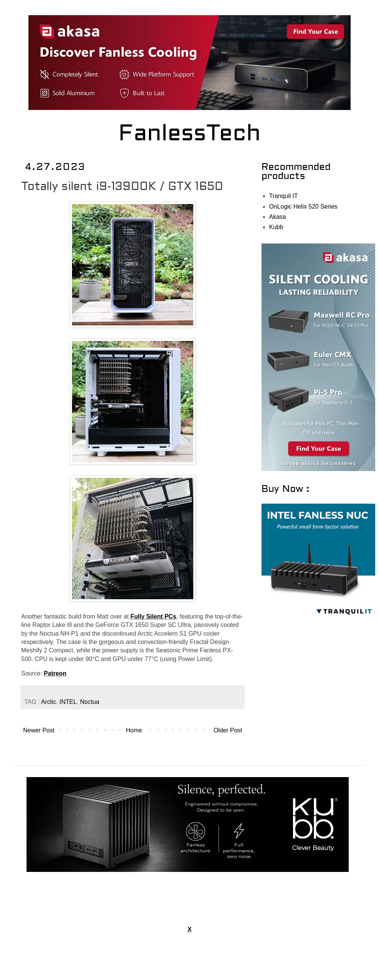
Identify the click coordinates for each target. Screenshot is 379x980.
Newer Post (39, 730)
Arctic (49, 702)
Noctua (90, 702)
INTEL (68, 702)
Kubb (276, 227)
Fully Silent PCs (153, 616)
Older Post (228, 730)
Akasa (277, 217)
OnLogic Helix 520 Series (303, 207)
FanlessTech (190, 135)
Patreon (55, 673)
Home (134, 730)
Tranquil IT (283, 196)
